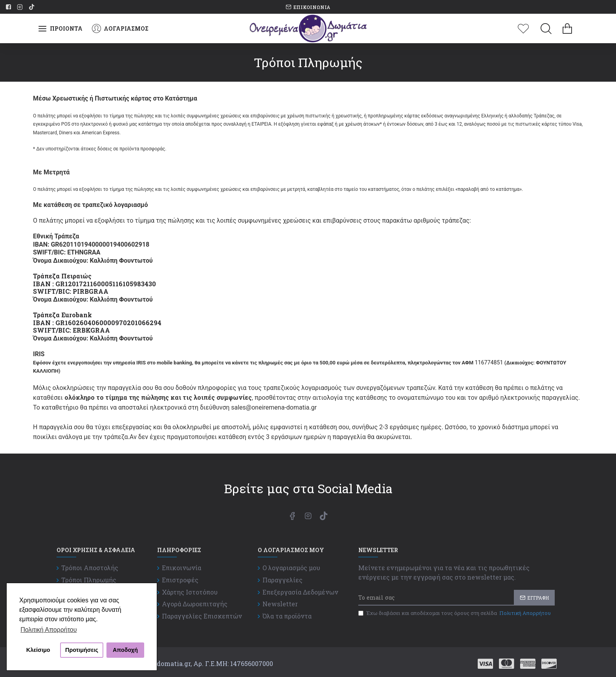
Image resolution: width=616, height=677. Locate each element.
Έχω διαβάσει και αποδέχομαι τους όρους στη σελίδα (455, 613)
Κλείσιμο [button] (38, 650)
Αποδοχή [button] (125, 650)
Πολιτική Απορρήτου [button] (49, 630)
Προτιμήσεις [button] (82, 650)
